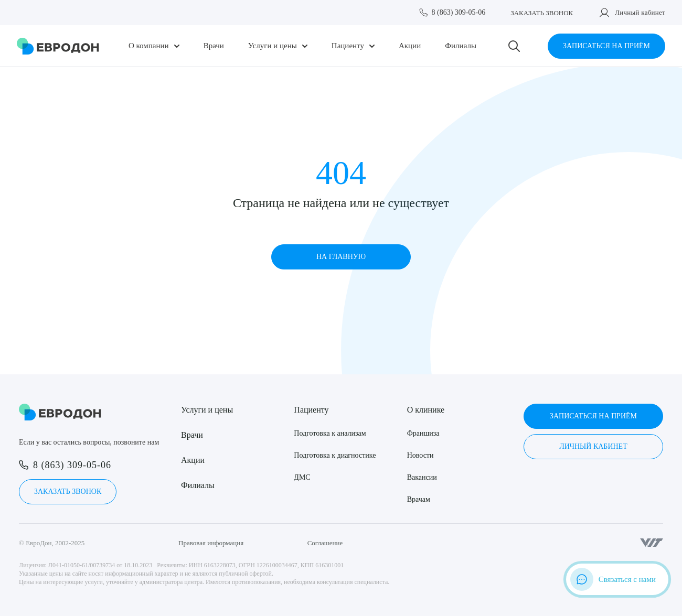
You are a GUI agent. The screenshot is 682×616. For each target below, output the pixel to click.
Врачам (419, 499)
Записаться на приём (606, 46)
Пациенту (348, 46)
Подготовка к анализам (330, 433)
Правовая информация (211, 543)
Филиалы (461, 46)
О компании (149, 46)
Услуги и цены (273, 46)
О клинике (426, 410)
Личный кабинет (640, 12)
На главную (341, 257)
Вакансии (422, 477)
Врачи (214, 46)
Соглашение (325, 543)
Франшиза (423, 433)
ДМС (302, 477)
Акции (410, 46)
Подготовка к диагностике (335, 455)
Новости (420, 455)
